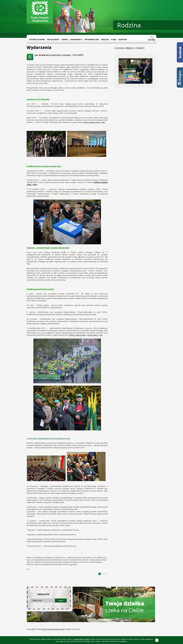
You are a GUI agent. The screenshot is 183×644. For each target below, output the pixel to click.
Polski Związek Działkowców (53, 629)
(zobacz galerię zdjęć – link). (94, 122)
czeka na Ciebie (125, 607)
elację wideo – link (95, 335)
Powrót (102, 574)
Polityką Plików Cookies (82, 639)
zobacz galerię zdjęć (78, 335)
